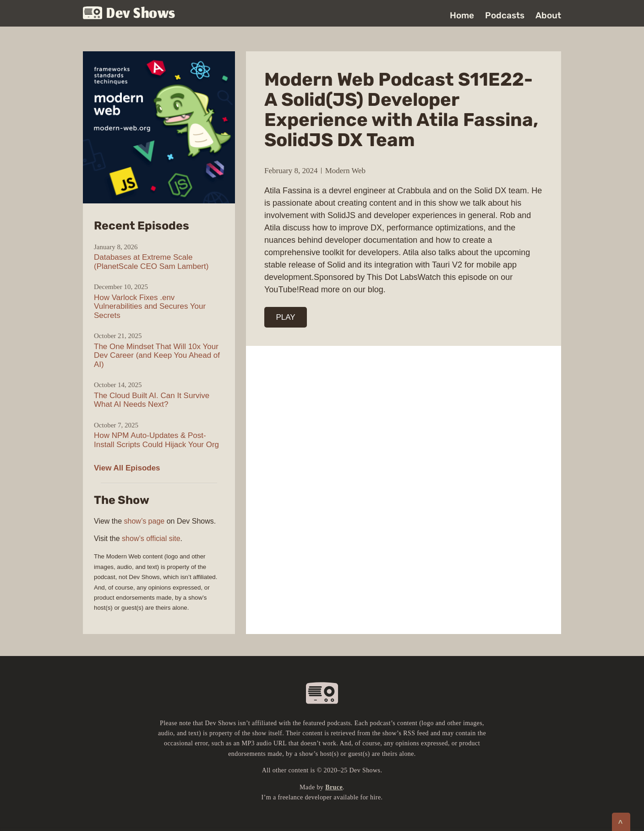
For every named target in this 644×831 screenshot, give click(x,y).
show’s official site (151, 539)
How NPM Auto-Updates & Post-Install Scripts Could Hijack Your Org (156, 440)
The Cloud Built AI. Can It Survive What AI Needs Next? (152, 400)
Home (462, 15)
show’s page (145, 521)
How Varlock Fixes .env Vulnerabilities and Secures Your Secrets (150, 306)
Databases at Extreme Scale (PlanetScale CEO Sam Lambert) (151, 262)
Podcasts (505, 15)
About (548, 15)
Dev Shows (129, 14)
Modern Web (346, 171)
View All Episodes (127, 468)
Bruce (334, 787)
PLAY (286, 317)
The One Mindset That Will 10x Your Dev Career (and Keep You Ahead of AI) (157, 355)
